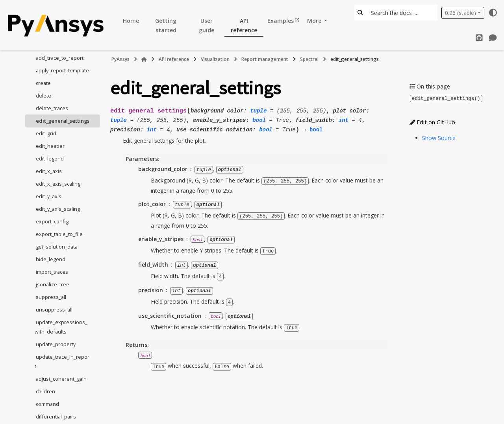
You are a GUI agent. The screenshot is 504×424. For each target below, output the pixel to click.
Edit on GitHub (432, 122)
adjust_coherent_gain (61, 379)
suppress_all (51, 297)
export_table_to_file (59, 234)
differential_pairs (56, 417)
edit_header (50, 146)
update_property (56, 344)
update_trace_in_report (62, 361)
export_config (52, 221)
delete (44, 96)
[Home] (144, 59)
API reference (244, 25)
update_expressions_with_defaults (61, 327)
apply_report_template (62, 70)
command (47, 404)
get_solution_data (57, 247)
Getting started (166, 25)
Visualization (215, 59)
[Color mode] (493, 13)
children (45, 391)
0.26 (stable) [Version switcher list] (460, 13)
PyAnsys (120, 59)
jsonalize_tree (53, 284)
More (315, 21)
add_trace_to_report (60, 58)
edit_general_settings (63, 121)
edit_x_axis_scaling (58, 184)
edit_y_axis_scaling (58, 209)
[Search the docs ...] (402, 13)
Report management (265, 59)
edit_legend (50, 159)
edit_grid (46, 133)
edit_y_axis (49, 196)
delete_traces (52, 108)
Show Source (439, 137)
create (43, 83)
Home (131, 21)
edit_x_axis (49, 171)
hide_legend (51, 259)
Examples (281, 21)
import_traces (52, 272)
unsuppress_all (54, 310)
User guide (207, 25)
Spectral (309, 59)
